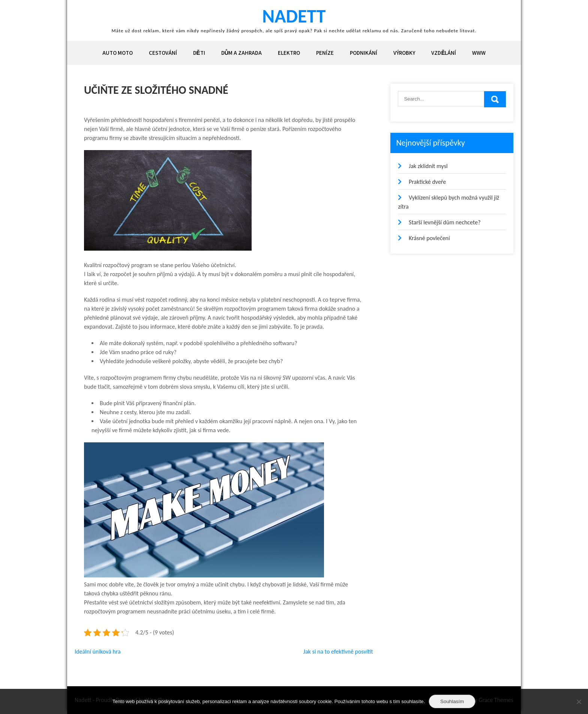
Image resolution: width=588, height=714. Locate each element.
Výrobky (404, 53)
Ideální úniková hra (98, 652)
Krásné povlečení (429, 238)
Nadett (294, 16)
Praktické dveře (427, 182)
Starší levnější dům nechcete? (445, 222)
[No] (579, 702)
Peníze (325, 53)
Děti (199, 53)
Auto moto (118, 53)
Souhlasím (452, 701)
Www (479, 53)
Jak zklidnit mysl (428, 166)
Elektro (289, 53)
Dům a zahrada (242, 53)
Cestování (163, 53)
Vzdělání (444, 53)
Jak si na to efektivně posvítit (338, 652)
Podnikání (364, 53)
